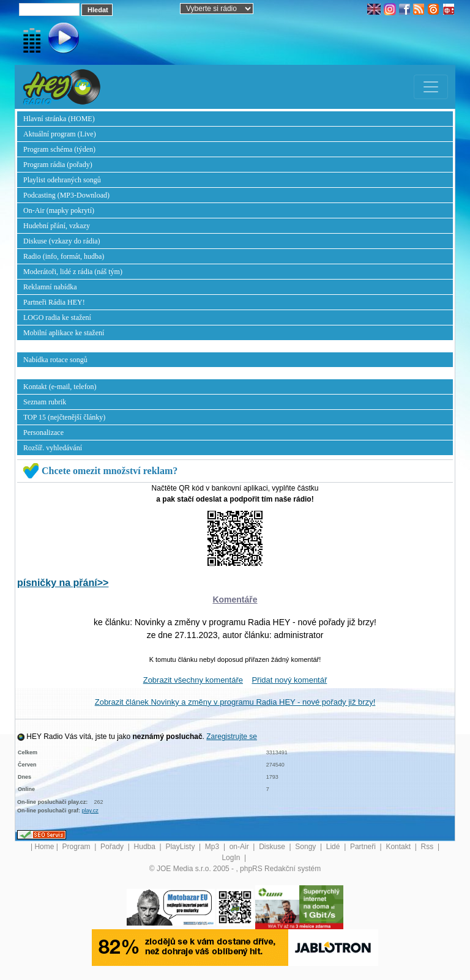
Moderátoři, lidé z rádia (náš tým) (73, 272)
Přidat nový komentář (289, 680)
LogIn (232, 858)
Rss (428, 847)
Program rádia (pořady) (58, 165)
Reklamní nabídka (50, 287)
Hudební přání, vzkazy (57, 226)
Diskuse (273, 847)
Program (77, 847)
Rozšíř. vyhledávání (53, 448)
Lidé (334, 847)
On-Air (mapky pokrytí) (59, 210)
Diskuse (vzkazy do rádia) (62, 241)
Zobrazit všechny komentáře (193, 680)
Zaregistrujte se (232, 737)
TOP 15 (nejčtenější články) (64, 417)
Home (44, 847)
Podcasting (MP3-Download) (66, 195)
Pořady (113, 847)
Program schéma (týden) (59, 149)
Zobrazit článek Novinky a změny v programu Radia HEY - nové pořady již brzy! (235, 702)
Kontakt (399, 847)
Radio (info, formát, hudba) (64, 256)
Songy (306, 847)
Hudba (146, 847)
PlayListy (181, 847)
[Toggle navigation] (431, 87)
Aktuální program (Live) (60, 134)
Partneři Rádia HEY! (54, 302)
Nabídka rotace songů (55, 360)
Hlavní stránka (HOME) (59, 119)
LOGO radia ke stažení (57, 317)
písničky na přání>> (63, 583)
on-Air (240, 847)
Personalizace (43, 432)
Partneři (364, 847)
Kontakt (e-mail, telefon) (60, 387)
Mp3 (213, 847)
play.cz (90, 811)
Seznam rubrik (45, 402)
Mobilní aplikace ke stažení (64, 333)
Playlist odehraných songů (62, 180)
